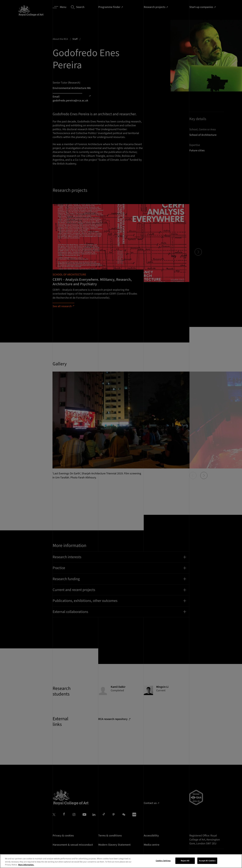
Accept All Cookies (207, 861)
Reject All (185, 861)
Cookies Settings (163, 861)
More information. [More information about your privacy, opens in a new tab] (26, 866)
